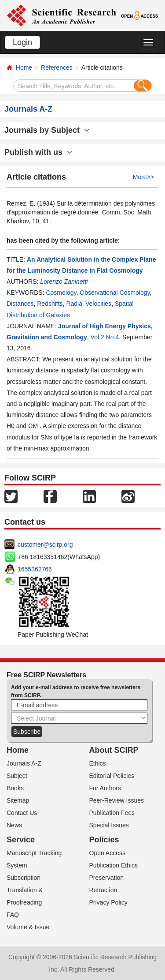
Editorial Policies (112, 776)
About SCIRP (114, 750)
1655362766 (35, 569)
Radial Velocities (89, 304)
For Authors (105, 788)
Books (15, 788)
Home (24, 68)
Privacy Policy (108, 902)
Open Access (108, 853)
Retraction (103, 890)
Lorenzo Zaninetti (64, 282)
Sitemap (18, 800)
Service (21, 840)
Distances (20, 304)
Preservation (107, 878)
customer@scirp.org (45, 544)
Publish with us (38, 152)
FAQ (13, 915)
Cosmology (61, 293)
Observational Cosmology (115, 293)
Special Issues (109, 825)
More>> (143, 177)
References (57, 68)
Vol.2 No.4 (105, 337)
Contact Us (22, 813)
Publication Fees (112, 813)
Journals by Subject (47, 130)
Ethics (98, 763)
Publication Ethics (114, 865)
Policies (104, 840)
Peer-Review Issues (117, 800)
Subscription (24, 878)
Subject (17, 776)
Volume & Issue (28, 927)
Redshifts (50, 304)
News (14, 825)
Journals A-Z (24, 763)
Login (22, 42)
